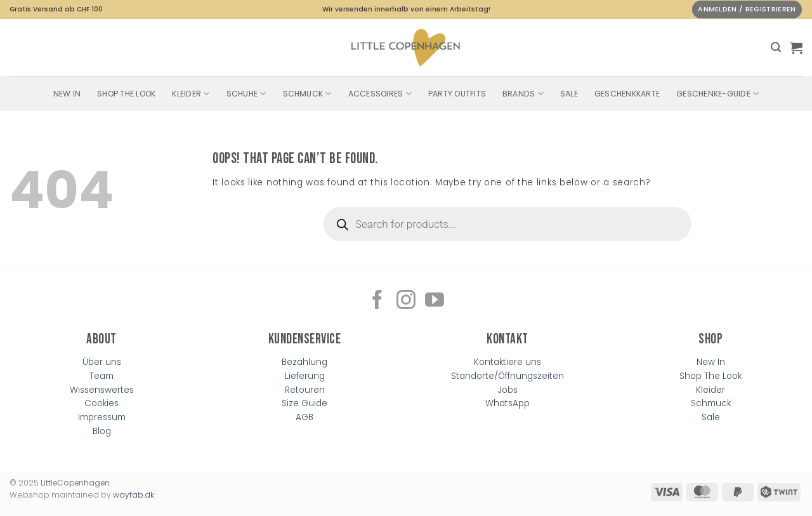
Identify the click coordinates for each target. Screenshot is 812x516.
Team (101, 376)
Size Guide (304, 403)
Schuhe (246, 94)
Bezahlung (304, 362)
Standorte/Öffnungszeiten (507, 376)
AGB (304, 417)
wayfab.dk (134, 495)
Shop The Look (126, 94)
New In (67, 94)
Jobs (508, 390)
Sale (711, 417)
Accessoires (380, 94)
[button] (776, 47)
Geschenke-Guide (717, 94)
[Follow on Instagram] (406, 301)
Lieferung (305, 376)
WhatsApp (507, 403)
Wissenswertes (102, 390)
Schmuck (307, 94)
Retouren (305, 390)
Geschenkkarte (627, 94)
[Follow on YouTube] (435, 301)
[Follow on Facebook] (377, 301)
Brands (523, 94)
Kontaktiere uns (507, 362)
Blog (102, 431)
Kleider (191, 94)
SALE (569, 94)
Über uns (102, 362)
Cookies (101, 403)
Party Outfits (457, 94)
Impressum (102, 417)
